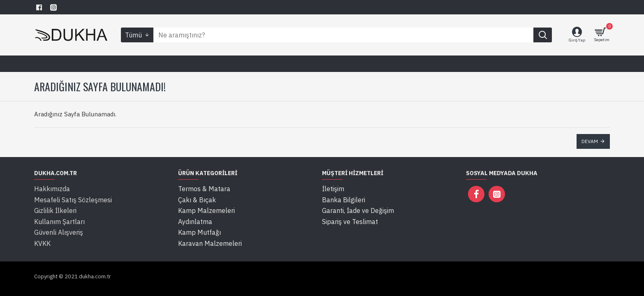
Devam (590, 141)
